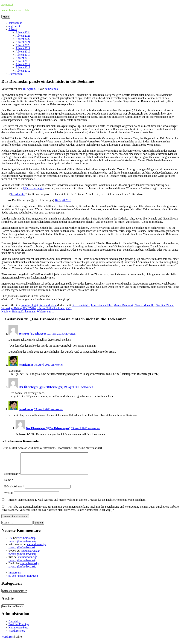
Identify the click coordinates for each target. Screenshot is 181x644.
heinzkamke (15, 23)
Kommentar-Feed (18, 632)
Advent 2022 (23, 39)
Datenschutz (15, 74)
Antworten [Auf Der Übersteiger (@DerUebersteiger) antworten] (87, 387)
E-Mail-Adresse (14, 491)
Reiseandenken (48, 305)
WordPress (8, 641)
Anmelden (14, 625)
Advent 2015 (23, 61)
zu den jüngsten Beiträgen (23, 580)
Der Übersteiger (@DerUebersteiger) (41, 387)
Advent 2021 (23, 42)
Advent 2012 (23, 71)
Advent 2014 (23, 64)
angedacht (7, 4)
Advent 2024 (23, 32)
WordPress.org (17, 635)
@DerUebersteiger (33, 188)
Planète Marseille (144, 305)
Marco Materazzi (123, 305)
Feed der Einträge (19, 629)
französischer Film (102, 305)
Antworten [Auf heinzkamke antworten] (57, 365)
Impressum (15, 577)
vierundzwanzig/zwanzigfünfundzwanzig (22, 544)
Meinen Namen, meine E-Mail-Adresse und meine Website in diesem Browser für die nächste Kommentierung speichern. (77, 504)
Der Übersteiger (81, 305)
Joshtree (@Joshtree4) (32, 334)
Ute (11, 542)
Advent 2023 (23, 36)
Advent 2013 (23, 67)
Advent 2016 (23, 58)
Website (9, 497)
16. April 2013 (63, 200)
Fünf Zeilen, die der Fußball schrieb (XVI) (36, 308)
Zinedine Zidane (165, 305)
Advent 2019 (23, 48)
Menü (6, 17)
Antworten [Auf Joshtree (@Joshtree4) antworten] (69, 334)
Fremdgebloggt (29, 305)
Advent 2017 (23, 55)
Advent (13, 29)
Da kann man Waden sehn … (28, 311)
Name (9, 484)
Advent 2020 (23, 45)
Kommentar (12, 478)
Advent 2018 (23, 52)
